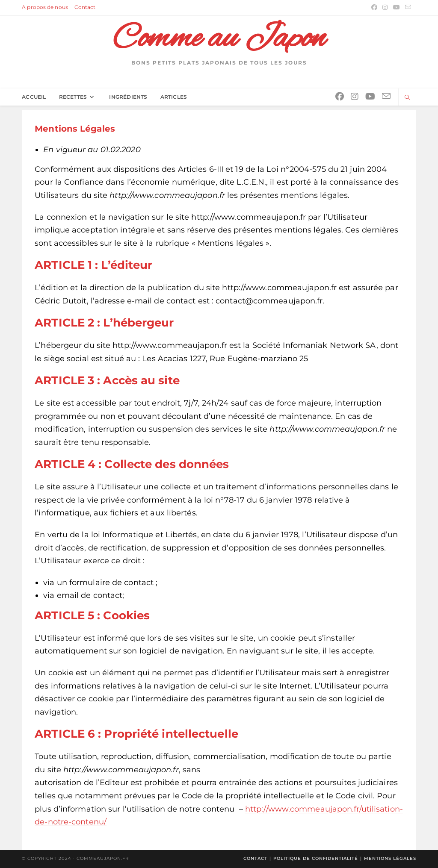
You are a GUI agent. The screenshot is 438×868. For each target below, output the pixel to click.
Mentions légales (390, 858)
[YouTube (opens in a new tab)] (397, 7)
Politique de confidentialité (316, 858)
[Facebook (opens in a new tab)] (374, 7)
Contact (85, 7)
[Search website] (407, 98)
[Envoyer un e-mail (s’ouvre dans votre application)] (407, 7)
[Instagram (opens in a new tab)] (385, 7)
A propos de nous (45, 7)
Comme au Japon (219, 39)
